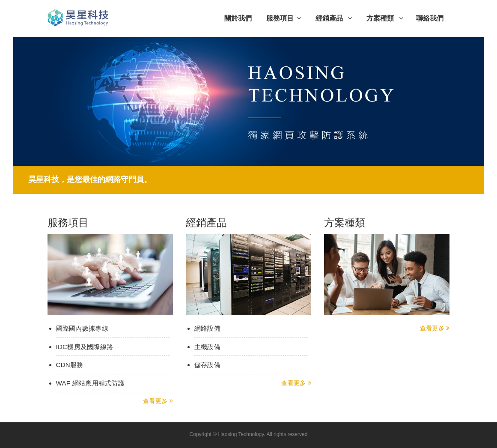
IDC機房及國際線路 (85, 347)
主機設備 (207, 347)
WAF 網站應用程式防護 (91, 383)
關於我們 (238, 18)
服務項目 (284, 18)
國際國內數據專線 (82, 328)
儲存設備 (207, 365)
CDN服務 (70, 365)
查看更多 (158, 401)
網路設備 (207, 328)
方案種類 (385, 18)
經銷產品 (334, 18)
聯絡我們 (430, 18)
